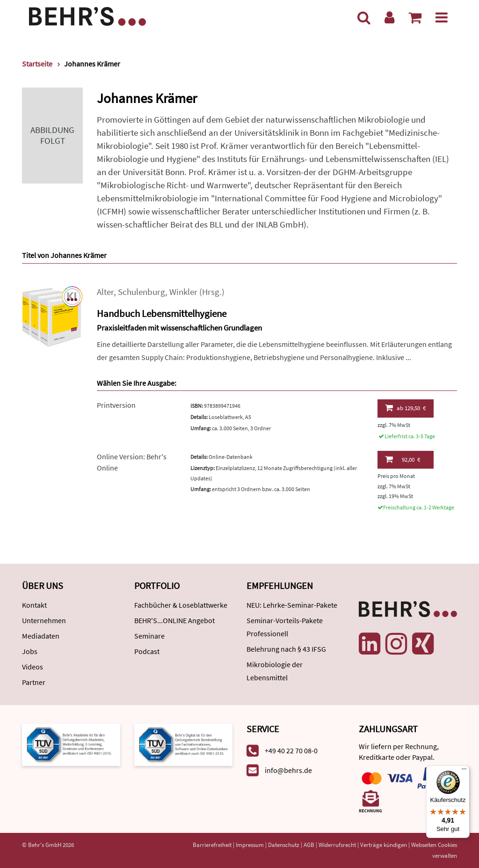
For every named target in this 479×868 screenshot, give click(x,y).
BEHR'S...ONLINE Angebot (174, 620)
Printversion (116, 405)
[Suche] (364, 17)
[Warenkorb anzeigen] (415, 17)
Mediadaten (41, 636)
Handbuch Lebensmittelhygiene (162, 313)
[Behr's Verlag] (87, 15)
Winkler (183, 292)
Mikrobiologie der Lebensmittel (275, 671)
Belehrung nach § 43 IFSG (286, 649)
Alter (105, 292)
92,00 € (403, 459)
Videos (33, 667)
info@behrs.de (288, 770)
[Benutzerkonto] (389, 17)
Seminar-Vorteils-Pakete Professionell (285, 627)
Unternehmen (44, 620)
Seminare (149, 636)
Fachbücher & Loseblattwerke (181, 605)
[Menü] (442, 17)
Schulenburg (142, 292)
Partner (34, 682)
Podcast (147, 651)
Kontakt (34, 605)
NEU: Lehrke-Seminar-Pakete (292, 605)
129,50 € (405, 408)
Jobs (30, 651)
